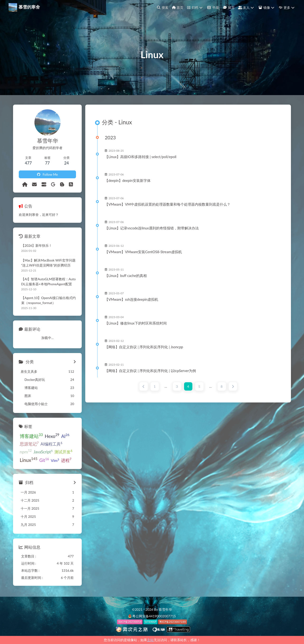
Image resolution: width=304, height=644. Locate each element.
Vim (55, 460)
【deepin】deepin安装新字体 (128, 181)
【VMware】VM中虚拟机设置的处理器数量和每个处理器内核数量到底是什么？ (168, 204)
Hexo (52, 436)
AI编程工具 (52, 444)
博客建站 (31, 436)
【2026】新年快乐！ (37, 245)
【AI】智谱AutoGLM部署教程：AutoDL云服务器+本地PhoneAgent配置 (48, 281)
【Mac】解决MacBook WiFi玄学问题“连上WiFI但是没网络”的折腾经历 (48, 263)
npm (26, 451)
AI (65, 436)
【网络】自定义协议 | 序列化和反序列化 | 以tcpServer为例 (150, 371)
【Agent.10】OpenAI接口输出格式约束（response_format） (48, 300)
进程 (66, 460)
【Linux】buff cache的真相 (126, 276)
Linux (29, 460)
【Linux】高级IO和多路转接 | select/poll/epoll (140, 157)
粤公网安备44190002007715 (154, 616)
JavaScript (43, 452)
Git (44, 460)
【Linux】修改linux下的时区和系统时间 (136, 323)
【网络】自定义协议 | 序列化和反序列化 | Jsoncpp (144, 347)
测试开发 (63, 452)
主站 (150, 640)
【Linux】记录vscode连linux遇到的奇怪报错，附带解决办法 (152, 228)
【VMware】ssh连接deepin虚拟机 (131, 300)
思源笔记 (29, 444)
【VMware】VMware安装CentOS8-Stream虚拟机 (143, 252)
